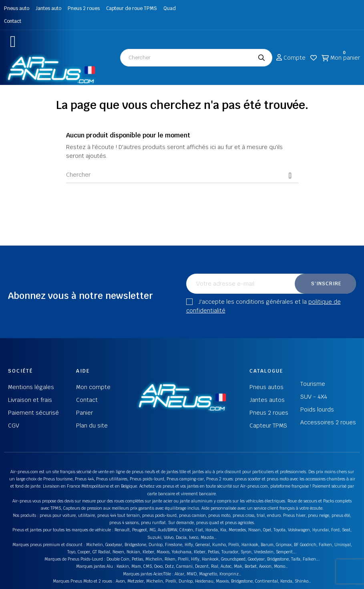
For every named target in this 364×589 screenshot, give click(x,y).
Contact (13, 21)
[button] (13, 41)
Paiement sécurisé (33, 413)
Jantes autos (267, 400)
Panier (84, 413)
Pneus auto (17, 8)
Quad (170, 8)
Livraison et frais (30, 400)
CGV (14, 426)
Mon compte (93, 387)
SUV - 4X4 (314, 397)
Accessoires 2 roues (328, 422)
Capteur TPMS (268, 426)
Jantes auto (48, 8)
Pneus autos (266, 387)
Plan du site (92, 426)
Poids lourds (317, 409)
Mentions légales (31, 387)
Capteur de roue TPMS (132, 8)
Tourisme (313, 384)
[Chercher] (182, 175)
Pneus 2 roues (84, 8)
